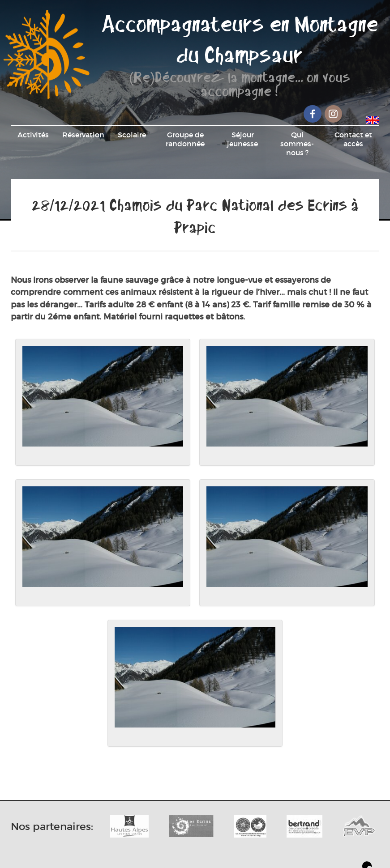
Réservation (83, 135)
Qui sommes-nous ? (297, 144)
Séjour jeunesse (242, 139)
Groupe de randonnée (185, 139)
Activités (33, 135)
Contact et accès (353, 139)
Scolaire (132, 135)
